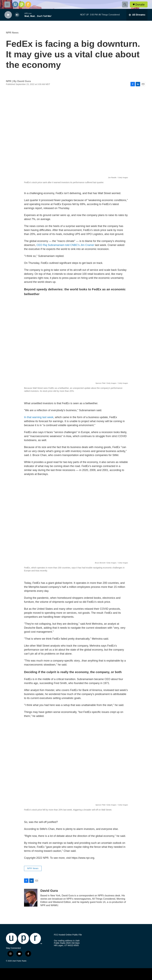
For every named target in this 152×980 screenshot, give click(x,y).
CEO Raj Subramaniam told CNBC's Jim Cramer (65, 245)
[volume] (17, 15)
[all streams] (137, 15)
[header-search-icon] (125, 4)
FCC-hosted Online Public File (68, 935)
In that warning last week (39, 417)
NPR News (12, 33)
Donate (140, 5)
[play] (8, 15)
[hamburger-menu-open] (7, 4)
